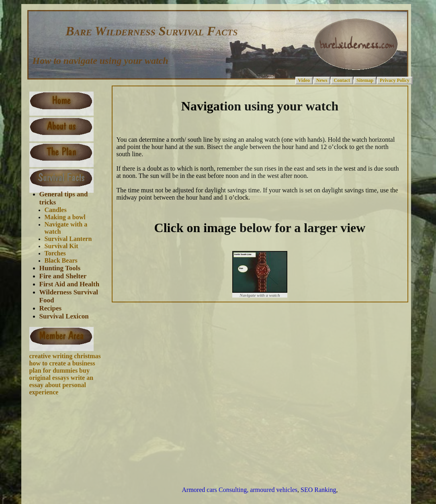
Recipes (51, 308)
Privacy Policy (395, 80)
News (322, 80)
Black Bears (61, 260)
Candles (56, 210)
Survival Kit (61, 246)
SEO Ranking (318, 490)
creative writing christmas (65, 356)
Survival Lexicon (64, 316)
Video (304, 80)
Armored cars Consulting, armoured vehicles (240, 490)
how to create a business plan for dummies (62, 367)
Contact (342, 80)
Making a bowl (65, 217)
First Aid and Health (70, 284)
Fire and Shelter (63, 276)
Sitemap (365, 80)
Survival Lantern (68, 239)
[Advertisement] (68, 432)
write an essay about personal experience (61, 385)
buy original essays (59, 374)
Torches (55, 253)
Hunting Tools (60, 268)
